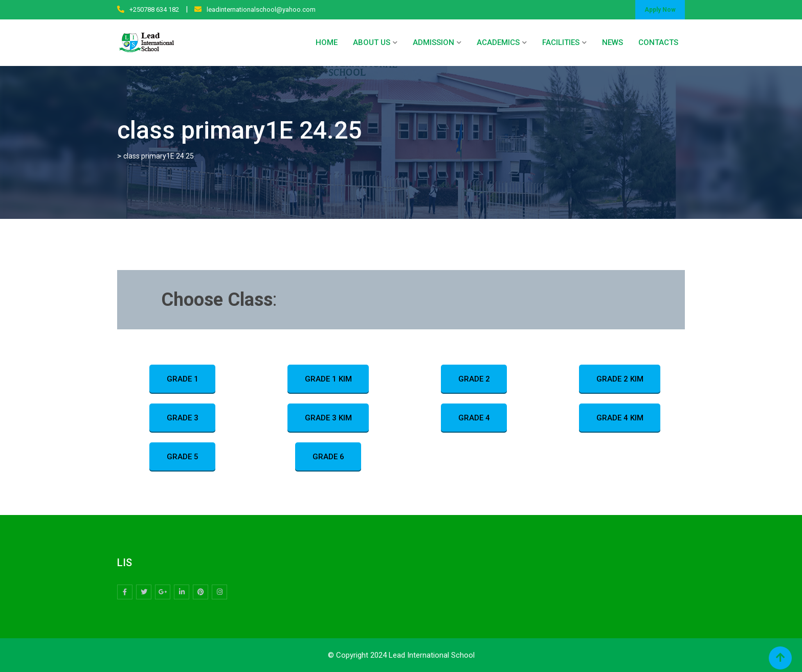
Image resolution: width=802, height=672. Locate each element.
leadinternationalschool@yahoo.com (261, 9)
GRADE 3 (183, 418)
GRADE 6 (328, 457)
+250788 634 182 (154, 9)
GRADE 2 (474, 379)
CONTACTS (658, 42)
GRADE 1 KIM (328, 379)
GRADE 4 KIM (620, 418)
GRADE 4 (474, 418)
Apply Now (660, 10)
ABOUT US (372, 42)
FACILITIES (561, 42)
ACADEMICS (498, 42)
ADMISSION (433, 42)
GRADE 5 (183, 457)
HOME (327, 42)
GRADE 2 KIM (620, 379)
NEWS (612, 42)
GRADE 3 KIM (328, 418)
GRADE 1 (183, 379)
